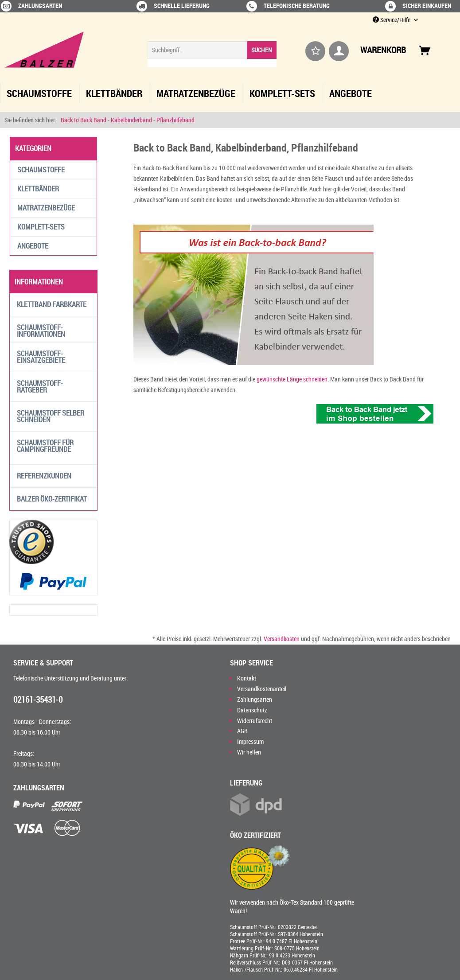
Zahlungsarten (255, 699)
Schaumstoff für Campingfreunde (45, 446)
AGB (242, 731)
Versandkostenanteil (262, 689)
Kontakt (247, 678)
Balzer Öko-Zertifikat (52, 499)
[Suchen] (262, 50)
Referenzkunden (44, 476)
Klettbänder (38, 189)
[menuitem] (212, 54)
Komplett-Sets (41, 227)
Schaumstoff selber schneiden (51, 416)
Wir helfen (249, 752)
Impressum (250, 741)
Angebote (33, 246)
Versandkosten (282, 639)
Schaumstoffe (41, 170)
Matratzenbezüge (46, 208)
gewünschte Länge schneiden (291, 379)
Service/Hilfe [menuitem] (392, 20)
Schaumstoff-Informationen (41, 331)
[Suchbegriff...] (212, 50)
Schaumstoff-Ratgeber (40, 387)
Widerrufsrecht (255, 721)
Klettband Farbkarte (52, 304)
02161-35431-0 (38, 700)
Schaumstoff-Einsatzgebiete (41, 357)
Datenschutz (252, 710)
